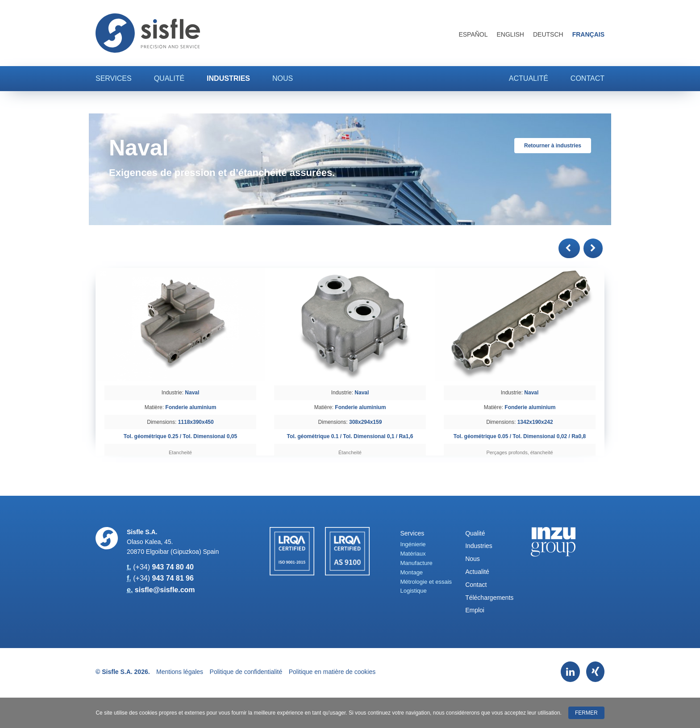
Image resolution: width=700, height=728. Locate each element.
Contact (587, 78)
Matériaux (413, 554)
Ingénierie (413, 544)
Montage (412, 572)
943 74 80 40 (173, 567)
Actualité (529, 78)
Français (588, 34)
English (510, 34)
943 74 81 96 (173, 578)
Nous (283, 78)
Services (114, 78)
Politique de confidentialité (246, 672)
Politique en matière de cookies (332, 672)
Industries (228, 78)
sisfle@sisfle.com (165, 590)
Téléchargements (489, 598)
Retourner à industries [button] (553, 146)
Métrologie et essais (426, 582)
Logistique (414, 591)
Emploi (475, 610)
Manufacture (417, 563)
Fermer (586, 713)
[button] (569, 248)
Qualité (169, 78)
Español (473, 34)
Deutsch (548, 34)
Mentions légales (180, 672)
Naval (192, 393)
